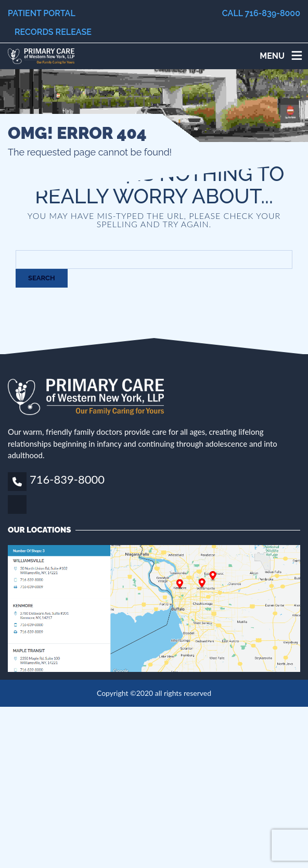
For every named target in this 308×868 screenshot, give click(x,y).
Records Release (53, 32)
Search (42, 278)
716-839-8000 (67, 479)
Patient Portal (42, 13)
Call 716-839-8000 (261, 13)
